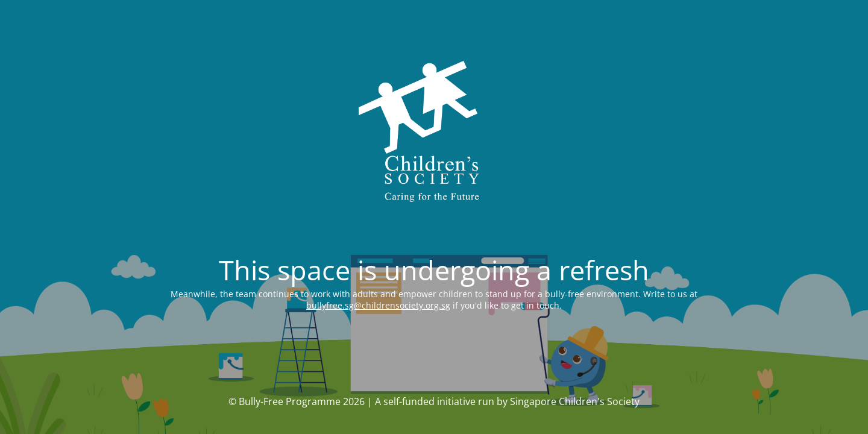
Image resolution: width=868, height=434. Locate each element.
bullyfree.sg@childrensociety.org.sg (378, 305)
